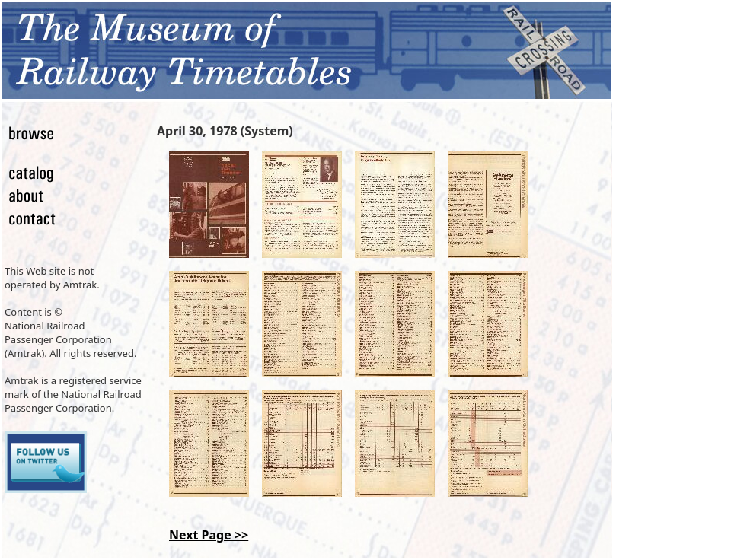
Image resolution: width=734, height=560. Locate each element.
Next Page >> (209, 535)
